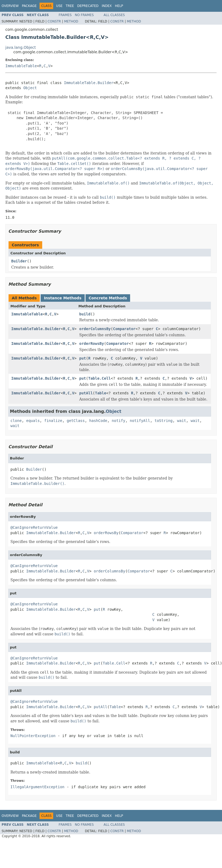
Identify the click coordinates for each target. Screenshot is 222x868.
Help (119, 6)
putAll (86, 393)
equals (33, 421)
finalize (53, 421)
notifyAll (140, 421)
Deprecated (88, 6)
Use (59, 6)
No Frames (84, 15)
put (83, 358)
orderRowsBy (92, 344)
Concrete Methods (108, 298)
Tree (70, 6)
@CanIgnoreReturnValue (34, 527)
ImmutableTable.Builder (89, 83)
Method (71, 21)
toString (164, 421)
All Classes (114, 15)
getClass (76, 421)
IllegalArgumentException (37, 787)
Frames (65, 15)
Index (107, 6)
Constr (54, 21)
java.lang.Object (21, 47)
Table (101, 393)
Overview (10, 6)
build (85, 314)
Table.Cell (99, 378)
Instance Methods (63, 298)
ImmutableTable (21, 66)
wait (182, 421)
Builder (19, 261)
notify (118, 421)
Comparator (124, 329)
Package (29, 6)
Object (30, 88)
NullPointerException (33, 736)
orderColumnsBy (95, 329)
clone (16, 421)
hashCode (98, 421)
